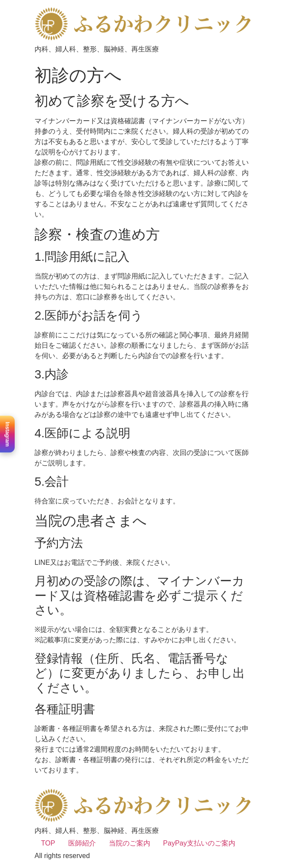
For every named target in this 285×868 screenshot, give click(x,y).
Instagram (7, 434)
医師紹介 (82, 843)
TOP (48, 843)
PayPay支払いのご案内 (199, 843)
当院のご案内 (130, 843)
